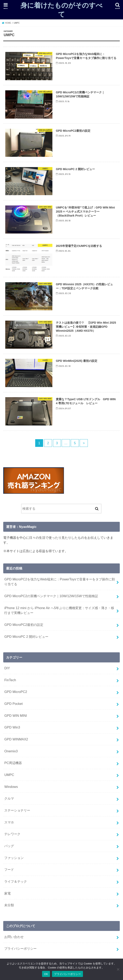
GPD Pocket (13, 704)
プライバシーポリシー (20, 948)
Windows (11, 787)
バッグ (9, 846)
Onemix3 (11, 751)
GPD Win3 (12, 727)
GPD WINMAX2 (16, 739)
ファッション (14, 858)
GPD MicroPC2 (16, 692)
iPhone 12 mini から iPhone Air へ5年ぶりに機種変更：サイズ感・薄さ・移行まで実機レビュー (59, 610)
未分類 (9, 905)
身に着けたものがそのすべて (61, 10)
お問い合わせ (14, 937)
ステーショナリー (17, 810)
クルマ (9, 798)
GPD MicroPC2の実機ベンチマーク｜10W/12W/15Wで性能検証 (51, 596)
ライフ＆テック (16, 881)
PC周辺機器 (13, 763)
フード (9, 869)
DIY (7, 668)
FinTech (10, 680)
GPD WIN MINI (16, 716)
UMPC (9, 775)
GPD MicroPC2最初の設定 (24, 625)
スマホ (9, 822)
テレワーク (12, 834)
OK (46, 974)
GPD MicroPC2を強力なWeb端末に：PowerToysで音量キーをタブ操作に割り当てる (60, 582)
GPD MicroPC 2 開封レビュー (26, 637)
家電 (7, 893)
